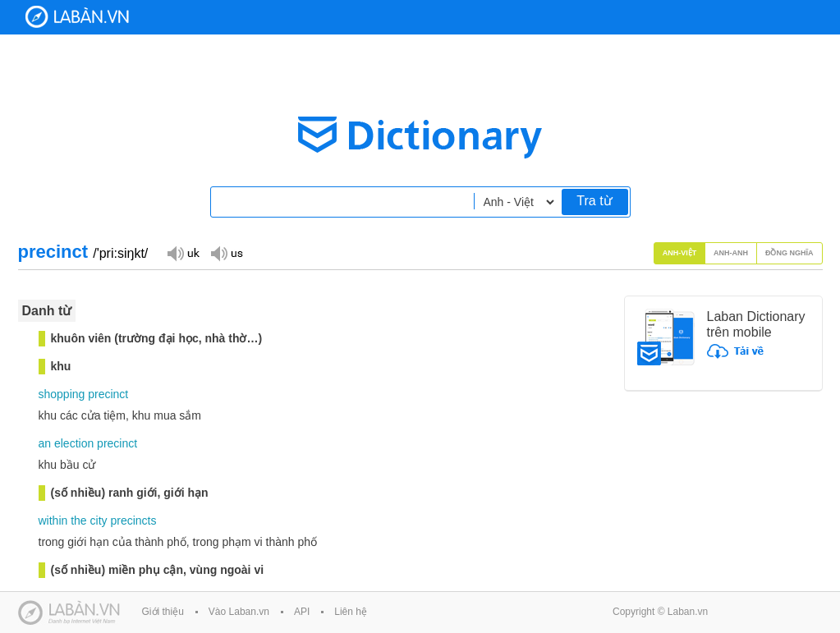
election (74, 443)
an (45, 443)
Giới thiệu (163, 612)
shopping (62, 394)
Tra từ (594, 201)
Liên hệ (351, 612)
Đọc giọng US (227, 252)
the (78, 521)
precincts (133, 521)
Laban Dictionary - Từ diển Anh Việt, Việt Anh (77, 17)
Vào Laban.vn (239, 612)
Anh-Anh (731, 253)
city (99, 521)
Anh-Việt (680, 253)
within (53, 521)
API (302, 612)
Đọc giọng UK (183, 252)
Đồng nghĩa (790, 253)
